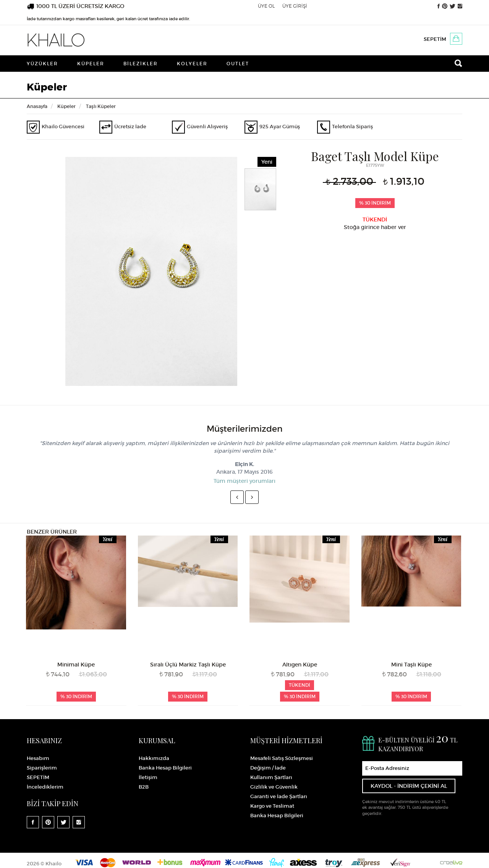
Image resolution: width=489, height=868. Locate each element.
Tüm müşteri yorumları (244, 481)
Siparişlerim (42, 768)
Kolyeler (192, 64)
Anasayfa (37, 106)
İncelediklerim (45, 787)
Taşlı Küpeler (101, 106)
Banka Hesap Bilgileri (165, 768)
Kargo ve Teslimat (272, 806)
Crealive (451, 862)
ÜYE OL (266, 6)
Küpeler (91, 64)
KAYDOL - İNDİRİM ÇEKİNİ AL (409, 786)
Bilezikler (141, 64)
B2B (144, 787)
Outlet (238, 64)
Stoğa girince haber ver (375, 227)
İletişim (148, 777)
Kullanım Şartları (271, 777)
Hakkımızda (154, 758)
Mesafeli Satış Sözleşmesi (282, 758)
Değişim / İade (268, 768)
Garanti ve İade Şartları (279, 796)
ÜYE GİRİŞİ (295, 6)
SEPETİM (435, 39)
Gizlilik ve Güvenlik (274, 787)
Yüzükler (42, 64)
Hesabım (38, 758)
